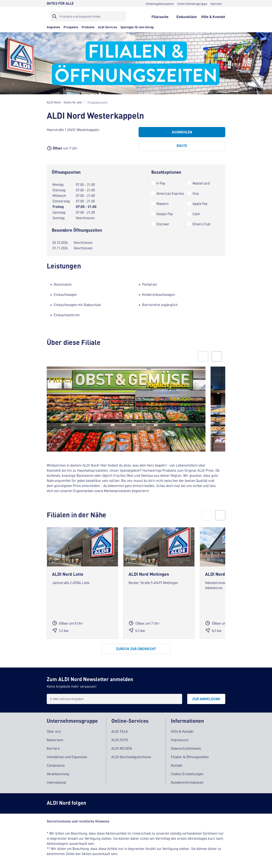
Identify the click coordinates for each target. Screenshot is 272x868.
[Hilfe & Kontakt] (213, 16)
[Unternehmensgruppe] (192, 3)
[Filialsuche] (160, 16)
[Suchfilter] (88, 16)
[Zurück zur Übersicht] (136, 649)
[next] (220, 515)
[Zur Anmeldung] (206, 699)
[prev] (207, 515)
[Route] (182, 146)
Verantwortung (58, 774)
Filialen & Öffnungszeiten (190, 757)
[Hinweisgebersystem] (160, 3)
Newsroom (55, 740)
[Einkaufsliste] (187, 16)
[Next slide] (217, 356)
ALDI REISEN (122, 748)
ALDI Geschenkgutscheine (131, 757)
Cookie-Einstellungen (187, 774)
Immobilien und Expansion (67, 757)
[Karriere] (216, 3)
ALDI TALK (120, 731)
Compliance (56, 765)
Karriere (53, 748)
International (56, 782)
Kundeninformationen (187, 782)
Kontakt (177, 765)
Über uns (54, 731)
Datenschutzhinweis (186, 748)
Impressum (180, 740)
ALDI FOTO (120, 740)
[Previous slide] (203, 356)
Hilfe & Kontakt (182, 731)
